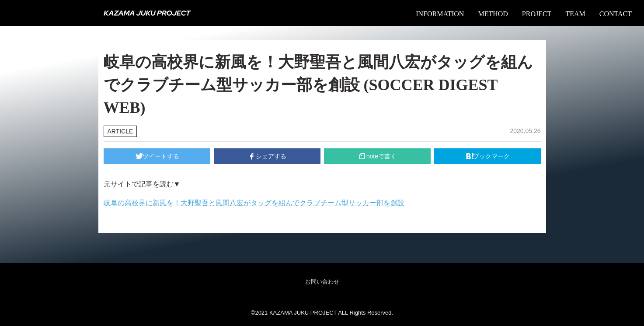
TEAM (575, 14)
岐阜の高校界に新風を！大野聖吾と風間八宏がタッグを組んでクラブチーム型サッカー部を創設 (254, 203)
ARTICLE (120, 131)
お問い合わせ (322, 282)
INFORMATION (440, 14)
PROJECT (537, 14)
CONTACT (616, 14)
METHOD (493, 14)
